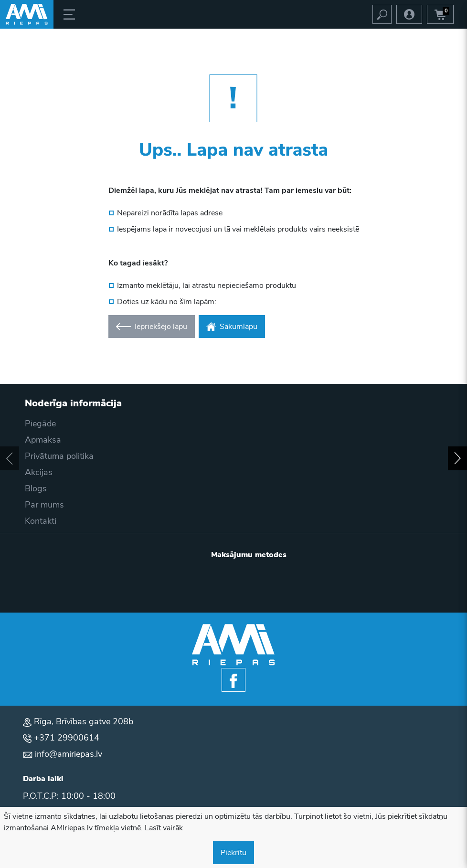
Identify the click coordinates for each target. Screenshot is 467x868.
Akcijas (39, 472)
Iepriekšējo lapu (152, 327)
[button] (10, 458)
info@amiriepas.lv (69, 754)
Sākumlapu (232, 327)
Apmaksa (43, 440)
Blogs (36, 488)
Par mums (44, 505)
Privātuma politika (59, 456)
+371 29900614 (67, 738)
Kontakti (41, 521)
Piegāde (40, 423)
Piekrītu (233, 853)
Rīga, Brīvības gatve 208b (84, 721)
